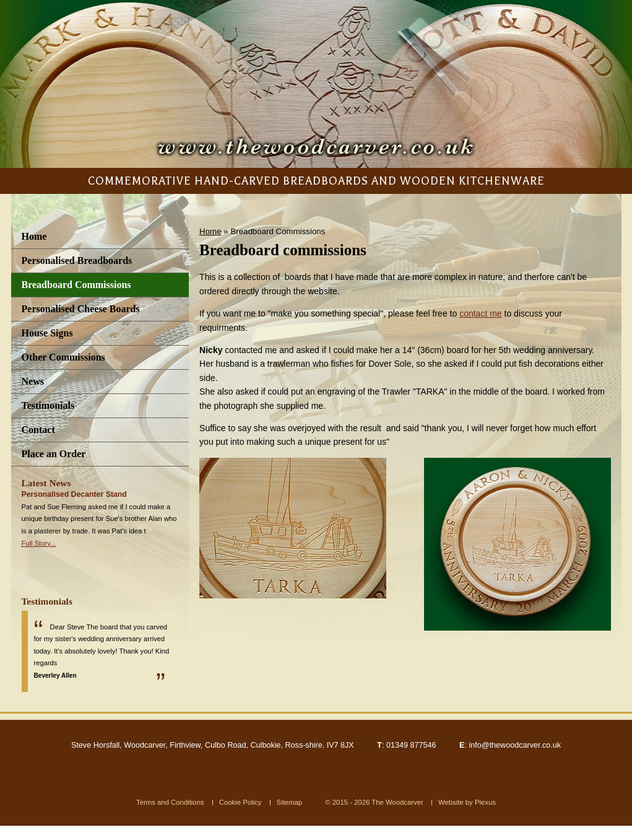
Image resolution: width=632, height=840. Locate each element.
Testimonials (48, 405)
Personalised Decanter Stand (74, 494)
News (33, 381)
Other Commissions (63, 357)
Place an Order (54, 454)
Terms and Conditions (170, 802)
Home (34, 236)
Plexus (485, 802)
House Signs (47, 333)
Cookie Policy (240, 802)
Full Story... (39, 543)
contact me (480, 313)
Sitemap (290, 802)
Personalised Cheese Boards (81, 309)
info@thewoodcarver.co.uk (515, 745)
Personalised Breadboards (77, 260)
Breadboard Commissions (76, 285)
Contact (38, 430)
